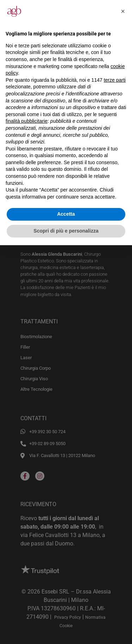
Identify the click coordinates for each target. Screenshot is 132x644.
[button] (123, 11)
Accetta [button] (66, 214)
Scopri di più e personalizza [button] (66, 231)
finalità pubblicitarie (27, 121)
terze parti (115, 80)
